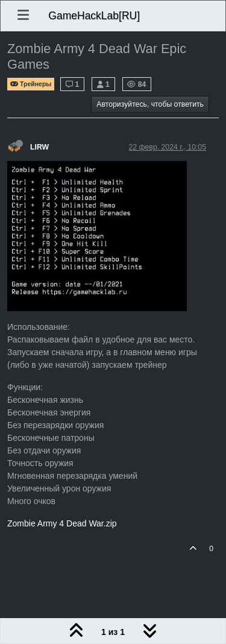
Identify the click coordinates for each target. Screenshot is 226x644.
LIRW (39, 147)
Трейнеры (31, 84)
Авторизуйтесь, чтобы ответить (150, 104)
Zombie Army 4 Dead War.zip (62, 523)
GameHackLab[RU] (94, 16)
